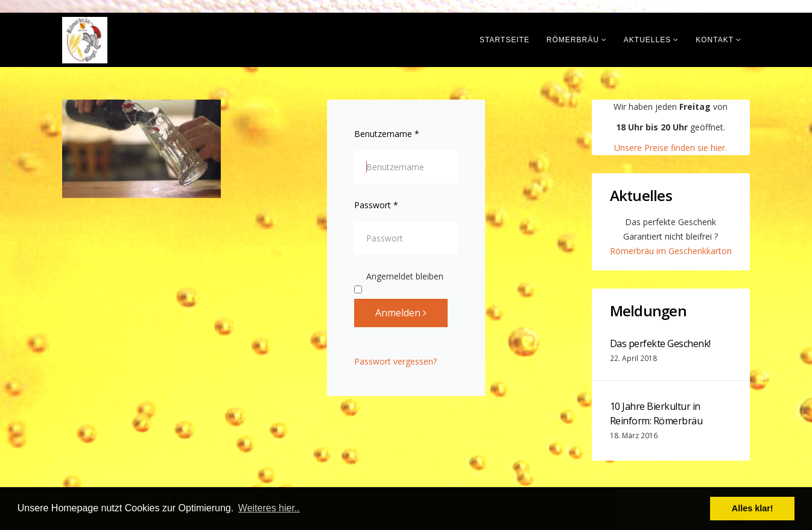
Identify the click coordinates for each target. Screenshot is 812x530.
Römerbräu (573, 40)
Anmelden (401, 313)
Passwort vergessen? (395, 361)
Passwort (376, 205)
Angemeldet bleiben (399, 277)
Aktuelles (647, 40)
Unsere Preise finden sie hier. (671, 148)
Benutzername (387, 134)
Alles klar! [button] (753, 508)
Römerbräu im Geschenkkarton (671, 251)
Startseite (505, 40)
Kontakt (715, 40)
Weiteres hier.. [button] (269, 508)
